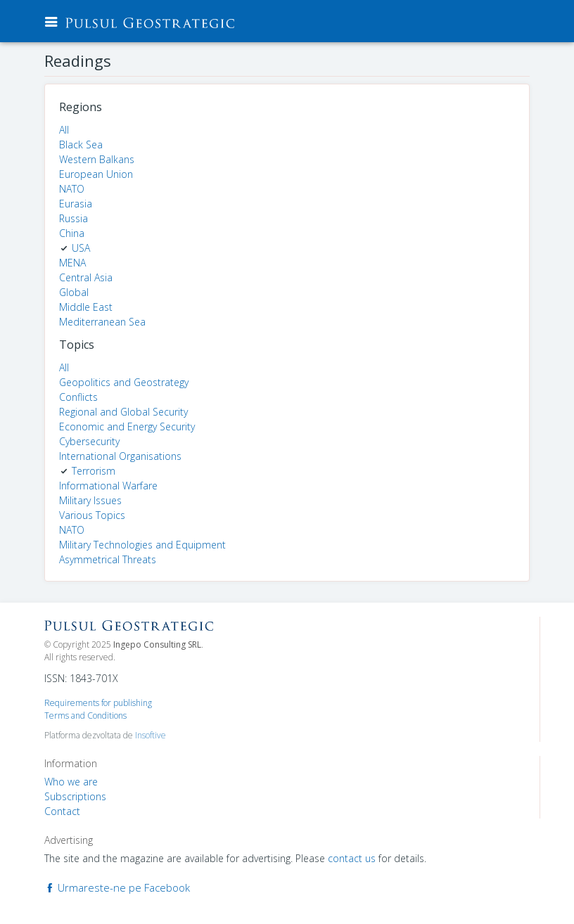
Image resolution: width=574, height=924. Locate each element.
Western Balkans (97, 159)
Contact (62, 811)
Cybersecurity (89, 441)
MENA (72, 263)
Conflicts (78, 397)
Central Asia (86, 277)
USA (81, 248)
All (64, 130)
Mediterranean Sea (102, 322)
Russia (74, 218)
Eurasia (76, 204)
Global (74, 292)
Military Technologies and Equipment (142, 545)
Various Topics (92, 515)
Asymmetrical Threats (108, 559)
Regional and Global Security (123, 412)
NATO (72, 189)
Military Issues (90, 500)
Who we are (71, 782)
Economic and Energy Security (127, 426)
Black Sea (81, 145)
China (72, 233)
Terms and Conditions (85, 716)
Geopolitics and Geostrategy (124, 382)
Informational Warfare (108, 486)
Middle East (86, 307)
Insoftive (151, 735)
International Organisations (120, 456)
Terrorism (94, 471)
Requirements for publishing (98, 703)
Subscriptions (75, 796)
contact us (352, 858)
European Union (96, 174)
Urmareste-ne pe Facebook (117, 887)
